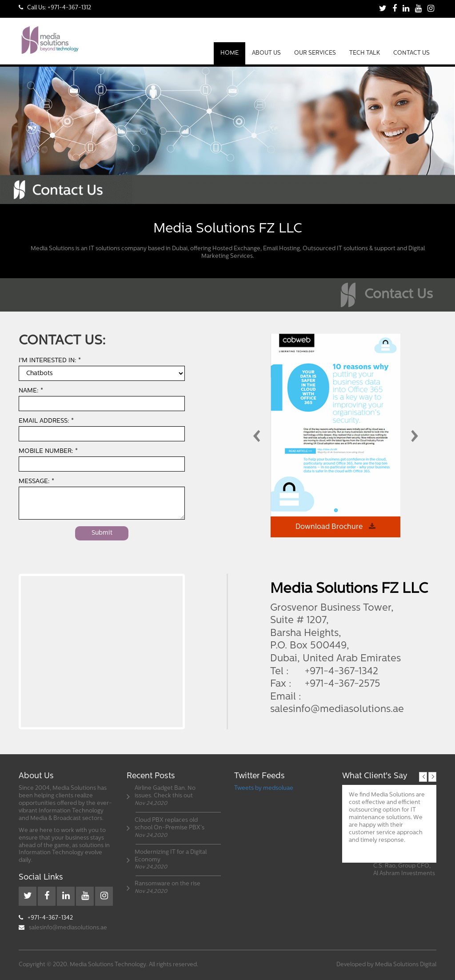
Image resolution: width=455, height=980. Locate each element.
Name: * (31, 391)
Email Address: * (46, 421)
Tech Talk (365, 53)
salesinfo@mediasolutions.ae (337, 710)
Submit (102, 533)
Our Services (315, 53)
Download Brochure (335, 527)
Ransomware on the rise (168, 884)
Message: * (36, 482)
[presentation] (256, 439)
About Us (266, 53)
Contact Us (411, 53)
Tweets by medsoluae (264, 788)
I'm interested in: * (50, 361)
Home (229, 53)
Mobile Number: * (48, 451)
